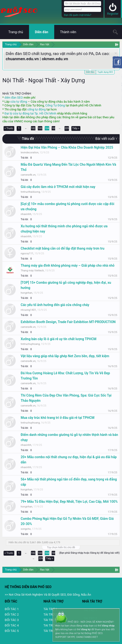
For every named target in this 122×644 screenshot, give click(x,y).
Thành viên (68, 32)
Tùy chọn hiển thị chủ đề (61, 547)
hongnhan (27, 293)
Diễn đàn (90, 72)
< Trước (9, 128)
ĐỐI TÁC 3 (12, 620)
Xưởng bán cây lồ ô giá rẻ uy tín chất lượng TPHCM (59, 339)
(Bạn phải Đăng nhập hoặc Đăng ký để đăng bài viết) (89, 553)
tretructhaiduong (30, 192)
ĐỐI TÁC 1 (12, 609)
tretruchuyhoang (30, 344)
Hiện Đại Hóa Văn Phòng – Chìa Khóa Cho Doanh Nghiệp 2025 (67, 147)
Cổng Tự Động (55, 105)
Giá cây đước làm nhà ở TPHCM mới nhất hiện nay (58, 187)
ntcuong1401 (28, 310)
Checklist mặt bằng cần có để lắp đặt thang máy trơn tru (63, 248)
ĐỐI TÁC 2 (12, 614)
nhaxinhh (26, 214)
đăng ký (86, 629)
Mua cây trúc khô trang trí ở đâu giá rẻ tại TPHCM (58, 418)
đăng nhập (108, 626)
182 (33, 128)
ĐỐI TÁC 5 (12, 631)
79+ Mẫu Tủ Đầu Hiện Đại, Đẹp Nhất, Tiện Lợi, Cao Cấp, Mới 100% (69, 502)
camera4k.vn (28, 175)
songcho (26, 529)
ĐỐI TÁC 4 (12, 625)
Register (113, 14)
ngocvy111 (27, 253)
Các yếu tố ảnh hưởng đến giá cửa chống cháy (55, 305)
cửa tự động (19, 102)
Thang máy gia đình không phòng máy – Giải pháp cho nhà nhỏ (68, 265)
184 (47, 128)
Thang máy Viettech (32, 271)
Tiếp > (76, 128)
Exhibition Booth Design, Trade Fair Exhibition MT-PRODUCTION (68, 322)
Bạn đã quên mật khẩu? (78, 15)
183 (40, 128)
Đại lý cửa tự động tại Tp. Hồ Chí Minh (30, 113)
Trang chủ (16, 32)
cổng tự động (37, 109)
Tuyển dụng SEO (105, 72)
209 (67, 128)
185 (54, 128)
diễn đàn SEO (14, 98)
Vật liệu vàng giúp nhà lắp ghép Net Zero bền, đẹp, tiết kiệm (65, 356)
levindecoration (30, 153)
